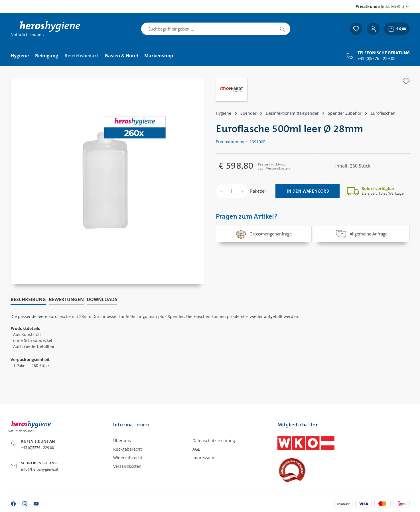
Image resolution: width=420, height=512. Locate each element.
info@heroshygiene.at (40, 469)
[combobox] (208, 29)
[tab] (28, 300)
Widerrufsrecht (128, 458)
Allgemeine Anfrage (362, 234)
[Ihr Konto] (373, 29)
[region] (107, 181)
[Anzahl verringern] (221, 191)
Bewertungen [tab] (66, 299)
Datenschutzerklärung (214, 441)
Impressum (203, 458)
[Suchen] (282, 29)
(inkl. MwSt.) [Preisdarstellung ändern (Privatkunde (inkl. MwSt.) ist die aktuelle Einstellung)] (380, 6)
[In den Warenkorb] (308, 191)
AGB (196, 449)
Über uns (122, 441)
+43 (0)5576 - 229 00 (377, 59)
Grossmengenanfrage (264, 234)
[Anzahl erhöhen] (242, 191)
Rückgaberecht (127, 449)
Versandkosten (127, 466)
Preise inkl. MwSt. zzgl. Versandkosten (274, 166)
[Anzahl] (232, 191)
